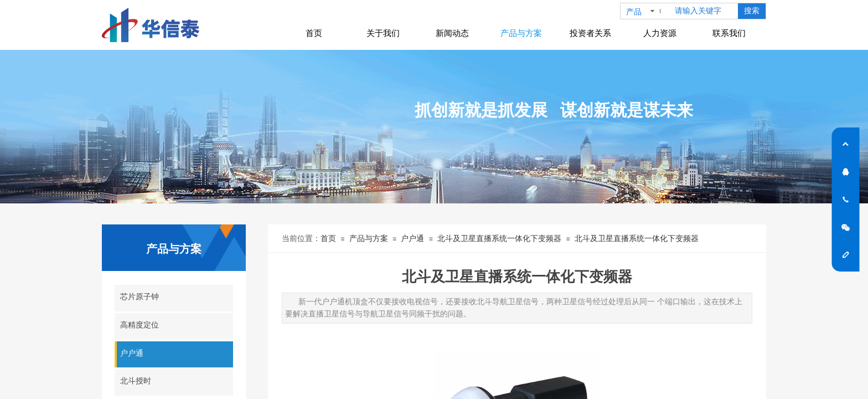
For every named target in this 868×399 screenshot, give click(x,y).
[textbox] (704, 11)
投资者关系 (590, 33)
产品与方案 (369, 239)
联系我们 (729, 33)
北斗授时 (136, 381)
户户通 (412, 239)
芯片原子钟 (139, 297)
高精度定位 (139, 325)
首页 (328, 239)
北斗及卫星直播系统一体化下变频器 (499, 239)
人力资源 (660, 33)
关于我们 (383, 33)
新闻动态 (452, 33)
